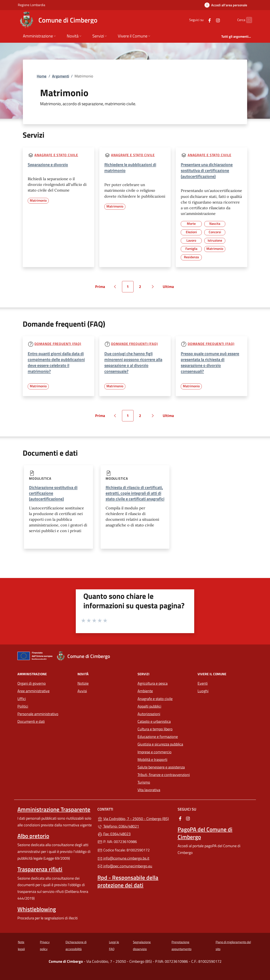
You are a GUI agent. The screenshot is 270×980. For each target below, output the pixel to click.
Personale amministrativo (38, 714)
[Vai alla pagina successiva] (153, 287)
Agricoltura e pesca (153, 683)
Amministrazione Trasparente (54, 809)
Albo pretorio (33, 836)
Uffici (22, 699)
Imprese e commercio (155, 752)
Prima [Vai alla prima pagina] (102, 288)
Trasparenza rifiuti (40, 869)
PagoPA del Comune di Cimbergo (205, 833)
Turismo (144, 782)
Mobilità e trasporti (152, 760)
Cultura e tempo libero (155, 729)
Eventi (203, 683)
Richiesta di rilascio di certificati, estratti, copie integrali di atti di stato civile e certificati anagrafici (135, 493)
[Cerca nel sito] (247, 20)
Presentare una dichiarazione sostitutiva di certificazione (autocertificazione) (207, 170)
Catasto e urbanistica (154, 721)
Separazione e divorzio (48, 164)
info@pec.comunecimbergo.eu (125, 866)
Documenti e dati (31, 721)
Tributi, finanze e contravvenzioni (164, 775)
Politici (23, 706)
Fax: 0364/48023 (114, 834)
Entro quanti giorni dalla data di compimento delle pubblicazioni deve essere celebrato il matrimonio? (56, 362)
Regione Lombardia (31, 5)
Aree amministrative (33, 691)
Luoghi (203, 691)
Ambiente (145, 691)
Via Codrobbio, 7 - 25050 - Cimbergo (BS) (135, 818)
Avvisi (82, 691)
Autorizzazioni (149, 714)
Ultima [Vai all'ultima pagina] (170, 288)
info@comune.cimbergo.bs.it (123, 858)
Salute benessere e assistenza (161, 767)
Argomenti (61, 76)
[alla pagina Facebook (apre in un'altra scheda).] (201, 20)
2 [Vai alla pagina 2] (142, 288)
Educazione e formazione (158, 737)
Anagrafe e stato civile (56, 155)
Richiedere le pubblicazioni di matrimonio (130, 167)
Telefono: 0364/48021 (118, 826)
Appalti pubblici (149, 706)
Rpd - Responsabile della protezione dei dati (128, 881)
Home (42, 76)
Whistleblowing (37, 909)
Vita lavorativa (149, 790)
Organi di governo (32, 683)
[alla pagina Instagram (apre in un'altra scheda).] (210, 20)
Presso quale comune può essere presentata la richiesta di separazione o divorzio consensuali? (210, 362)
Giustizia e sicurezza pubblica (160, 744)
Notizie (83, 683)
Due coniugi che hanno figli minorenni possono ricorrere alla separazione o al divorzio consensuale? (133, 362)
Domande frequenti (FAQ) (58, 344)
